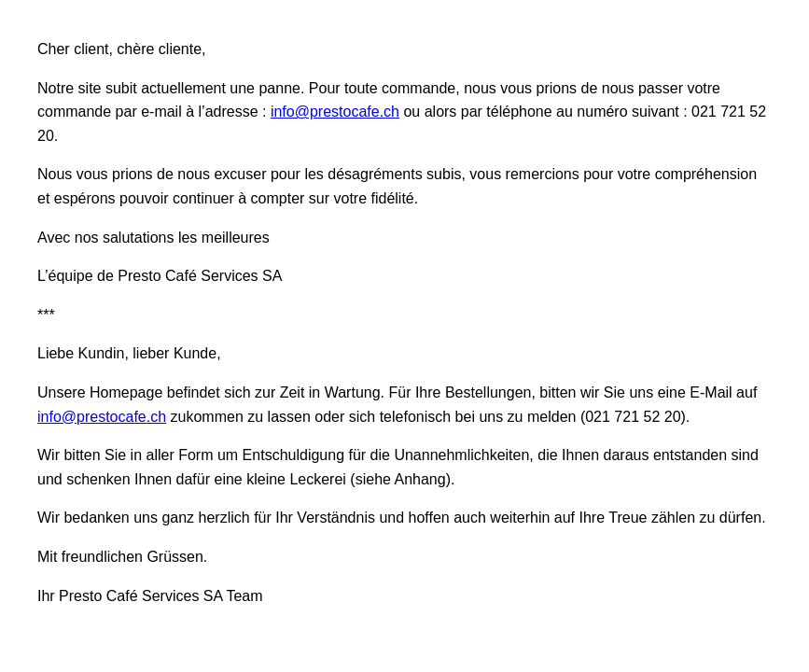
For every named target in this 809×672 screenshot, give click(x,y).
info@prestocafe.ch (335, 112)
